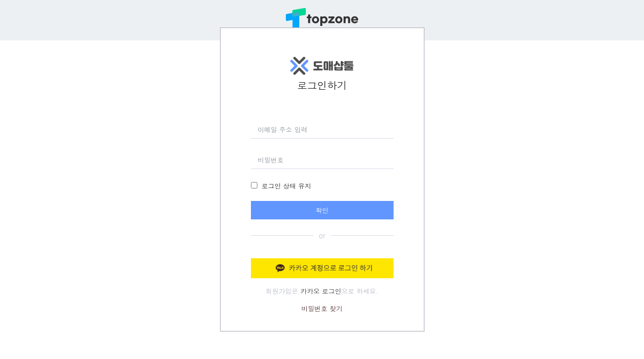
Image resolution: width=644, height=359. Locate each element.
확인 (322, 210)
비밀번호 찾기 (322, 308)
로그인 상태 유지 (286, 186)
